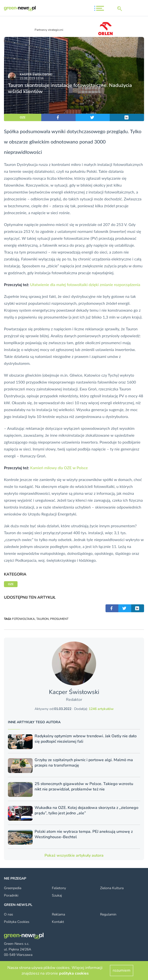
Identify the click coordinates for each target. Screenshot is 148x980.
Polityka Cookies (17, 922)
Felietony (59, 888)
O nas (9, 914)
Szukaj (57, 895)
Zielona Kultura (112, 888)
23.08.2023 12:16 (32, 78)
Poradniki (11, 895)
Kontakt (58, 922)
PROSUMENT (59, 619)
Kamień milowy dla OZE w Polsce (59, 468)
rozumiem (122, 970)
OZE (23, 117)
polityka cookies (74, 973)
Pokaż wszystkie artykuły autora (74, 855)
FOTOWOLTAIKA (23, 619)
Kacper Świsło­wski (36, 74)
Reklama (58, 914)
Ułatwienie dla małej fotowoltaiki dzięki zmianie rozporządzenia (85, 284)
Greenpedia (13, 888)
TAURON (42, 619)
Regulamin (108, 914)
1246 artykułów (101, 709)
